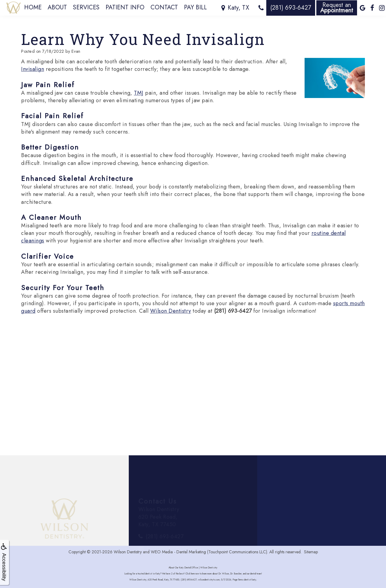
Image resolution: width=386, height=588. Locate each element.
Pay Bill (195, 7)
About (57, 7)
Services (86, 7)
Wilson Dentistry (171, 311)
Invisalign (33, 69)
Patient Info (125, 7)
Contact (164, 7)
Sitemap (311, 552)
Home (33, 7)
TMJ (139, 93)
